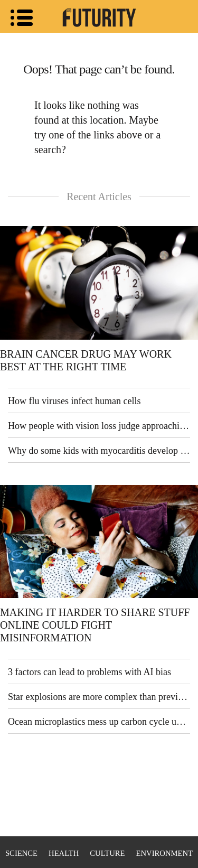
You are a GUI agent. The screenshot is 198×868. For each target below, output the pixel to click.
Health (64, 853)
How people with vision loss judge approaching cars (99, 426)
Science (21, 853)
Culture (107, 853)
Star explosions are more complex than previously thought (99, 697)
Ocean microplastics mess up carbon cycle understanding (99, 722)
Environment (164, 853)
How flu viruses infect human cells (74, 401)
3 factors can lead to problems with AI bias (89, 672)
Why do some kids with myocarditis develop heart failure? (99, 451)
